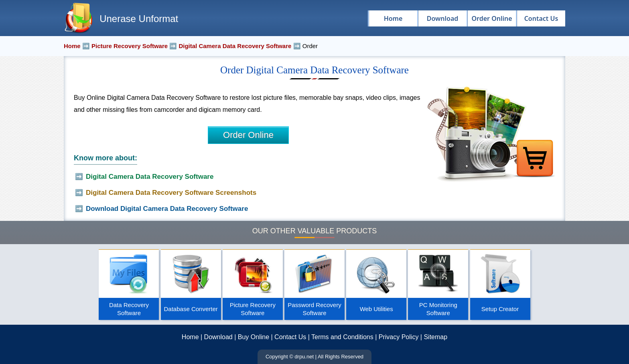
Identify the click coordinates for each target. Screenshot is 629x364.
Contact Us (290, 337)
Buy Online (254, 337)
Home (190, 337)
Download (218, 337)
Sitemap (435, 337)
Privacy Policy (399, 337)
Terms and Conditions (342, 337)
